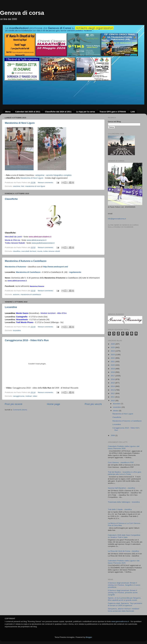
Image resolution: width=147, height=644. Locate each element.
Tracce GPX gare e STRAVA (113, 112)
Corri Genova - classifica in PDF (121, 462)
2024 (113, 351)
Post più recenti (13, 404)
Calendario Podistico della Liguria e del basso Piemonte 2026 (124, 447)
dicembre (117, 404)
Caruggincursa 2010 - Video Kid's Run (27, 340)
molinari (29, 396)
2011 (113, 397)
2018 (113, 372)
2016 (113, 379)
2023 (113, 355)
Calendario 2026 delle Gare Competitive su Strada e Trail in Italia (124, 536)
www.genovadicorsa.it (120, 621)
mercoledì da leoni (29, 251)
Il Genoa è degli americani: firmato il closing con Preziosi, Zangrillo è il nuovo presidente (124, 585)
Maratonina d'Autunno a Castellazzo (26, 261)
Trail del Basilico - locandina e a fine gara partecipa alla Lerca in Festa (124, 473)
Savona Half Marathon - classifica (121, 488)
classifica (17, 251)
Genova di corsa (22, 13)
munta (40, 251)
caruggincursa (19, 396)
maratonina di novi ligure (35, 186)
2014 (113, 386)
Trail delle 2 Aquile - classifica (120, 509)
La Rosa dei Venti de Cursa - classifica (123, 551)
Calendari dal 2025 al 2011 (28, 112)
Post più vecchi (93, 404)
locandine (17, 330)
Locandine (11, 307)
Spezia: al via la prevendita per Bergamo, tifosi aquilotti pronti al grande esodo (125, 599)
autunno (16, 294)
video (35, 396)
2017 (113, 376)
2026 (113, 344)
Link (133, 112)
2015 (113, 383)
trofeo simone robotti (52, 251)
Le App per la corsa (86, 112)
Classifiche (11, 199)
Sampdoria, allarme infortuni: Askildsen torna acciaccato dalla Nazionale (124, 610)
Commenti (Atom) (20, 410)
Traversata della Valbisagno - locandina (124, 502)
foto (23, 186)
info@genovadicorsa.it (117, 219)
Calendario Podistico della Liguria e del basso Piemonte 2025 (124, 562)
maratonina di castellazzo (31, 294)
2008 (113, 435)
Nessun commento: (46, 182)
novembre (117, 407)
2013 (113, 390)
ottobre (116, 411)
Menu (8, 112)
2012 (113, 393)
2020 (113, 365)
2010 (113, 401)
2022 (113, 358)
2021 (113, 362)
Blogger (89, 637)
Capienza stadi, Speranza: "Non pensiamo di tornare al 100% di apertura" (125, 604)
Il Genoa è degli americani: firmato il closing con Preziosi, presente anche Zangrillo (123, 593)
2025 (113, 347)
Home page (54, 404)
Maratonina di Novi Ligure (20, 123)
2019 (113, 369)
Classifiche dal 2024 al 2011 (58, 112)
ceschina (17, 186)
